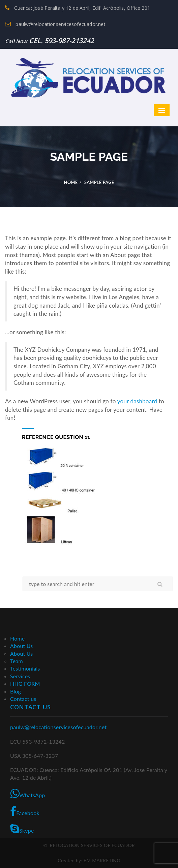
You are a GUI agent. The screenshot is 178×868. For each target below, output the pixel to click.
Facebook (25, 811)
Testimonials (25, 668)
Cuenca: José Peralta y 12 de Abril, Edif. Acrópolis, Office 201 (78, 8)
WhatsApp (27, 794)
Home (71, 182)
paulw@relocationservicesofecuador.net (55, 24)
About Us (22, 646)
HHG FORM (25, 684)
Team (17, 661)
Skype (22, 829)
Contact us (23, 699)
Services (20, 676)
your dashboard (137, 401)
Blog (16, 691)
